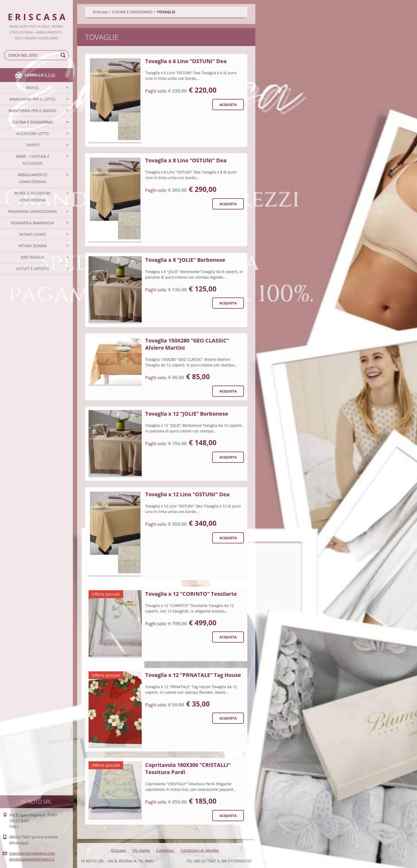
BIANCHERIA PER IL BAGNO (32, 111)
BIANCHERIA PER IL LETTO (32, 99)
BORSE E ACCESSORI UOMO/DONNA (32, 197)
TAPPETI (33, 145)
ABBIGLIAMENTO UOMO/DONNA (32, 178)
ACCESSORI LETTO (33, 133)
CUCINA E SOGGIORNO (33, 122)
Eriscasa (100, 12)
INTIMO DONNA (33, 246)
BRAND (32, 88)
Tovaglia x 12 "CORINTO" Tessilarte (191, 594)
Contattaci (165, 850)
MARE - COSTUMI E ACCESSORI (33, 160)
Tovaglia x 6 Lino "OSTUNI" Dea (186, 61)
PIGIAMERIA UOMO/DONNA (32, 211)
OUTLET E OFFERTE (32, 269)
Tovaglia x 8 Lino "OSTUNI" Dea (186, 160)
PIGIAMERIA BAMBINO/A (32, 223)
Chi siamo (141, 850)
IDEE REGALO (32, 257)
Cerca (64, 55)
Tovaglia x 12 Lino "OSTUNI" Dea (187, 494)
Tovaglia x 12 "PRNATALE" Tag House (193, 675)
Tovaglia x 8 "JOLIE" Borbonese (185, 260)
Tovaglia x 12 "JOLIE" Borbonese (187, 414)
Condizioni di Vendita (200, 850)
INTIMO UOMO (32, 234)
